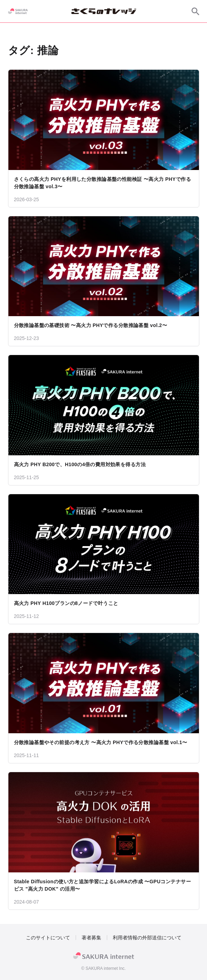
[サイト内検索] (195, 11)
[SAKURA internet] (18, 11)
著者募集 (91, 938)
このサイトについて (48, 938)
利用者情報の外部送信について (147, 938)
